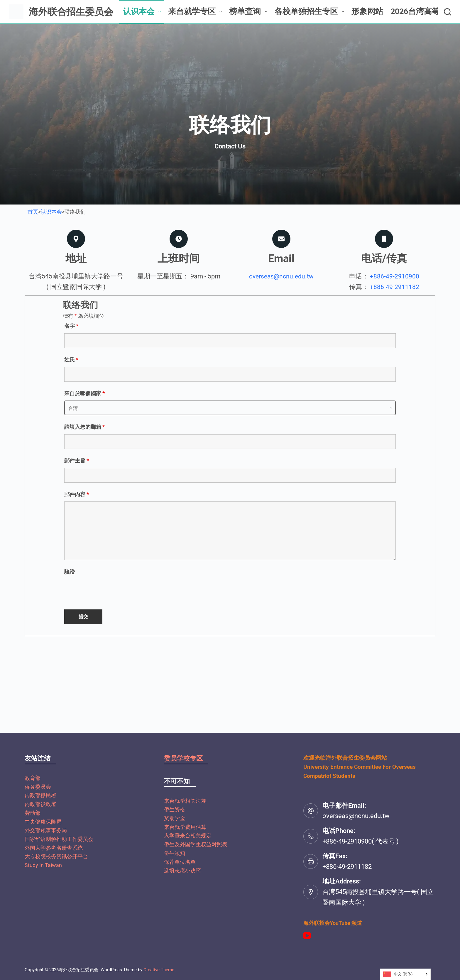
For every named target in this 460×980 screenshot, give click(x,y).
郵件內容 (77, 494)
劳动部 (33, 813)
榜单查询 (249, 11)
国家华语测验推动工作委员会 (59, 839)
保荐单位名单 (180, 862)
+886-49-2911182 (395, 287)
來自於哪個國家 (84, 393)
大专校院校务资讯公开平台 (56, 856)
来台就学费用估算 (185, 827)
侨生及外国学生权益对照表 (196, 844)
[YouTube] (307, 936)
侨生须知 (175, 853)
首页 (33, 212)
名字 (71, 326)
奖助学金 (175, 818)
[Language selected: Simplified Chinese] (405, 974)
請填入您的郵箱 (84, 427)
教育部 (33, 778)
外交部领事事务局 (46, 830)
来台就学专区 (196, 11)
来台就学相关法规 (185, 801)
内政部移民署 (40, 795)
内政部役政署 (40, 804)
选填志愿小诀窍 (182, 870)
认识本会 (143, 11)
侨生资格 (175, 809)
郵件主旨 (77, 461)
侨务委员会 (38, 787)
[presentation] (109, 591)
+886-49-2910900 (395, 276)
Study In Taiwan (43, 865)
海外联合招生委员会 (71, 12)
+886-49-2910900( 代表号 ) (361, 841)
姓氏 (71, 360)
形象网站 (367, 11)
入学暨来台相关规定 (188, 835)
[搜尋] (448, 12)
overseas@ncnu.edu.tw (281, 276)
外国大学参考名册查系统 (54, 848)
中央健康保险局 (43, 822)
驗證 (70, 572)
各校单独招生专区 (311, 11)
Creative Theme (159, 970)
